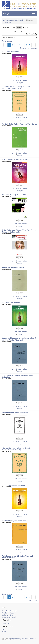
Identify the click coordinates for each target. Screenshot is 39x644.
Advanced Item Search (9, 617)
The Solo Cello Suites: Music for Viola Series (19, 124)
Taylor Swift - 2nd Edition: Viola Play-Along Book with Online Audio (19, 231)
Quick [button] (25, 28)
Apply (3, 629)
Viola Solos (9, 22)
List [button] (13, 28)
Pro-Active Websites (28, 638)
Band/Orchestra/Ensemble (15, 20)
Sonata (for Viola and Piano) (13, 267)
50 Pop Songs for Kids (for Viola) (15, 159)
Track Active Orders (8, 615)
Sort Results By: (32, 34)
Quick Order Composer (9, 611)
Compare (20, 83)
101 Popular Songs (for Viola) (13, 485)
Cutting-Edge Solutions (15, 638)
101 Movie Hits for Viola (11, 303)
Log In (4, 632)
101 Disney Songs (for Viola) (13, 51)
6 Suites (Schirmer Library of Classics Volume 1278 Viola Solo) (17, 88)
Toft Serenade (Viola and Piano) (14, 521)
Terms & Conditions (18, 640)
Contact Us (5, 623)
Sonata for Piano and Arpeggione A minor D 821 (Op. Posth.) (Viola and (19, 339)
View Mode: (6, 28)
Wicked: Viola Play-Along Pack (14, 195)
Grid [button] (19, 28)
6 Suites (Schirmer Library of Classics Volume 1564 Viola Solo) (17, 449)
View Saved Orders (8, 613)
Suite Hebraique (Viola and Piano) (15, 413)
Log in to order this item (19, 80)
